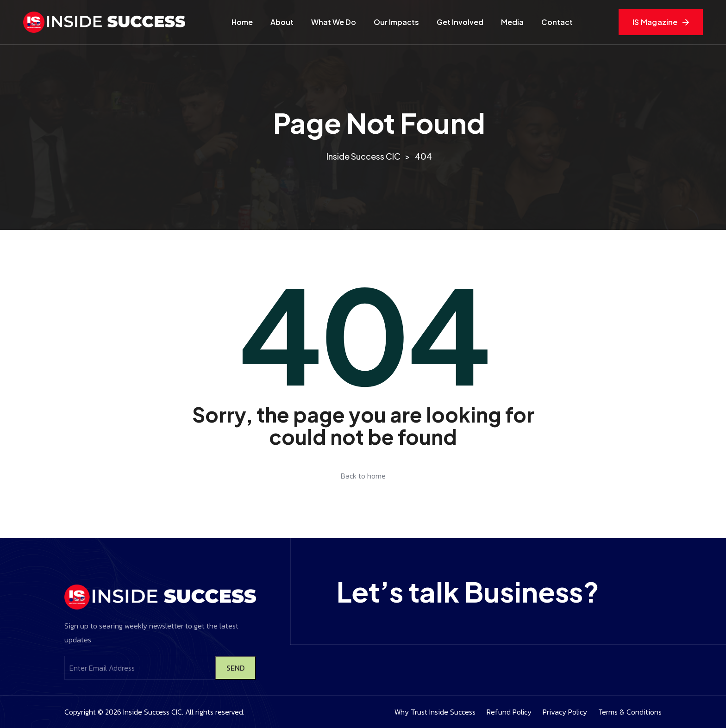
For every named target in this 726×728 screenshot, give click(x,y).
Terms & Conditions (630, 712)
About (282, 22)
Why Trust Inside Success (435, 712)
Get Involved (460, 22)
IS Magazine (661, 22)
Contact (557, 22)
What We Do (334, 22)
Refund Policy (509, 712)
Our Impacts (396, 22)
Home (242, 22)
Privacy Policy (565, 712)
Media (512, 22)
